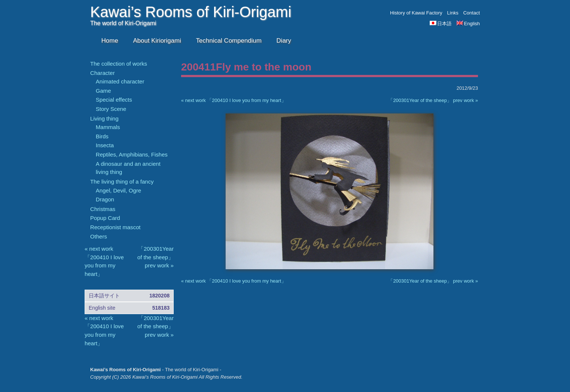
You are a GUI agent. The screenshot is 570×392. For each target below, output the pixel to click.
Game (103, 91)
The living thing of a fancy (122, 182)
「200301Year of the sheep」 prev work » (433, 100)
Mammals (108, 127)
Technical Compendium (229, 41)
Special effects (114, 100)
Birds (102, 136)
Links (453, 13)
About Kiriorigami (157, 41)
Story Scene (111, 109)
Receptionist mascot (115, 227)
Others (99, 236)
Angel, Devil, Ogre (118, 190)
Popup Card (105, 218)
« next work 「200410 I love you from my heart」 (234, 100)
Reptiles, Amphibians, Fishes (132, 154)
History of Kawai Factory (416, 13)
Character (102, 73)
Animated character (120, 81)
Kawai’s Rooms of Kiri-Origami (191, 12)
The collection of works (119, 64)
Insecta (105, 145)
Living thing (104, 118)
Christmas (103, 209)
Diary (284, 41)
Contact (471, 13)
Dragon (105, 199)
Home (110, 41)
